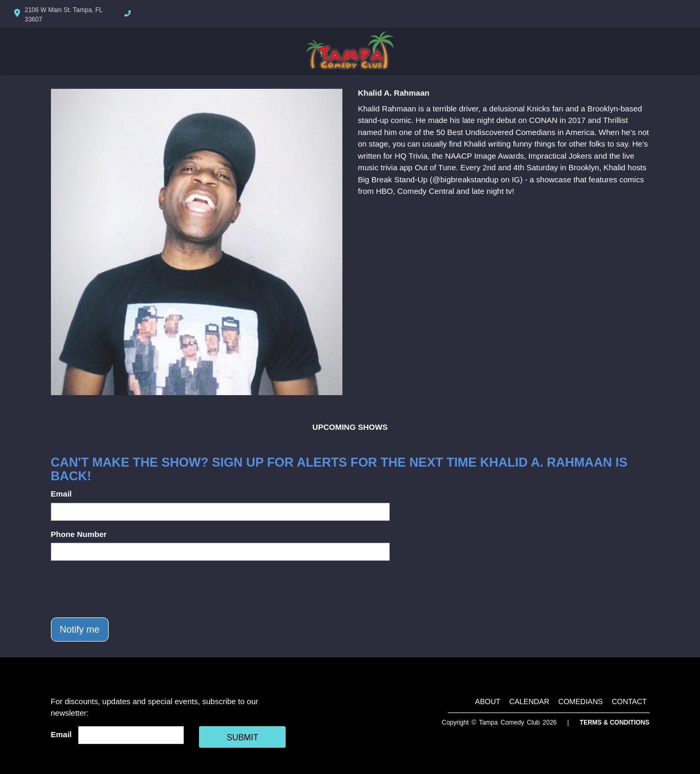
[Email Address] (131, 735)
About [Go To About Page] (488, 701)
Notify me (80, 629)
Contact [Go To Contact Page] (629, 701)
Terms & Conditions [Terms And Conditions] (615, 723)
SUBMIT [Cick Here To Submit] (242, 737)
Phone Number (79, 534)
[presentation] (131, 589)
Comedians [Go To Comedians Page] (581, 701)
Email (61, 494)
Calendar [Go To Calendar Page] (529, 701)
